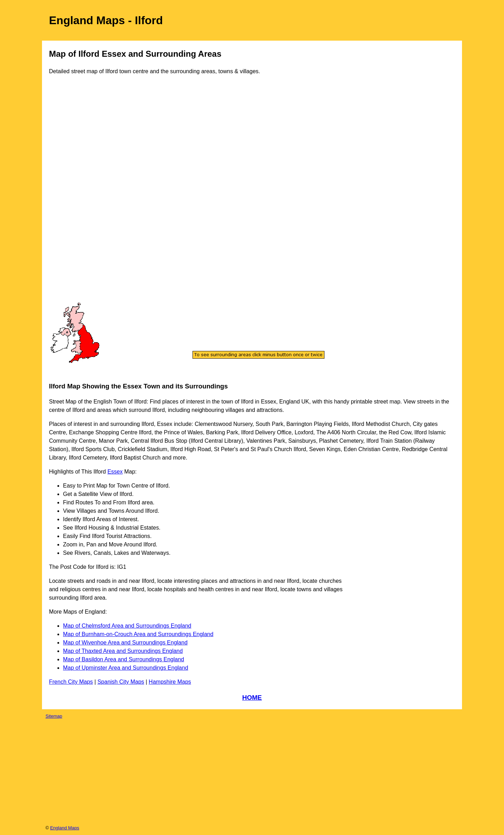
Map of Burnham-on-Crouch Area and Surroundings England (138, 634)
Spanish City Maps (121, 682)
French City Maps (71, 682)
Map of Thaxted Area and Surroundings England (123, 651)
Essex (115, 472)
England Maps (65, 828)
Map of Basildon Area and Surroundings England (124, 659)
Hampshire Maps (170, 682)
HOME (252, 698)
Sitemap (54, 716)
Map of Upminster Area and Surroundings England (126, 668)
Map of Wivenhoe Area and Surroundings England (125, 643)
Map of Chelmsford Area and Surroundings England (127, 626)
